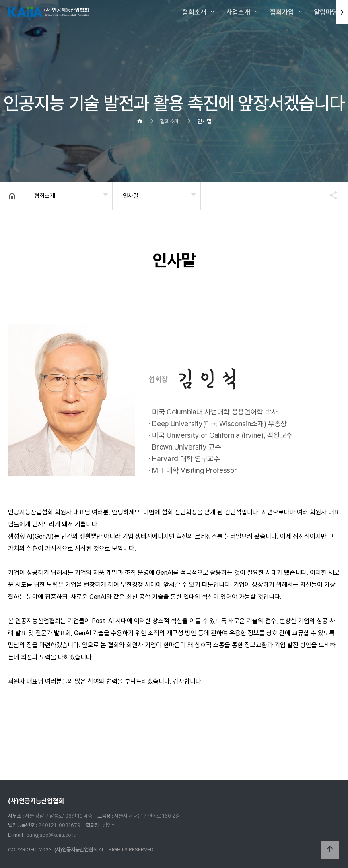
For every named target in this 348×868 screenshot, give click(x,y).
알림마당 (326, 12)
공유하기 (329, 195)
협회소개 (194, 12)
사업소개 (238, 12)
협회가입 (282, 12)
